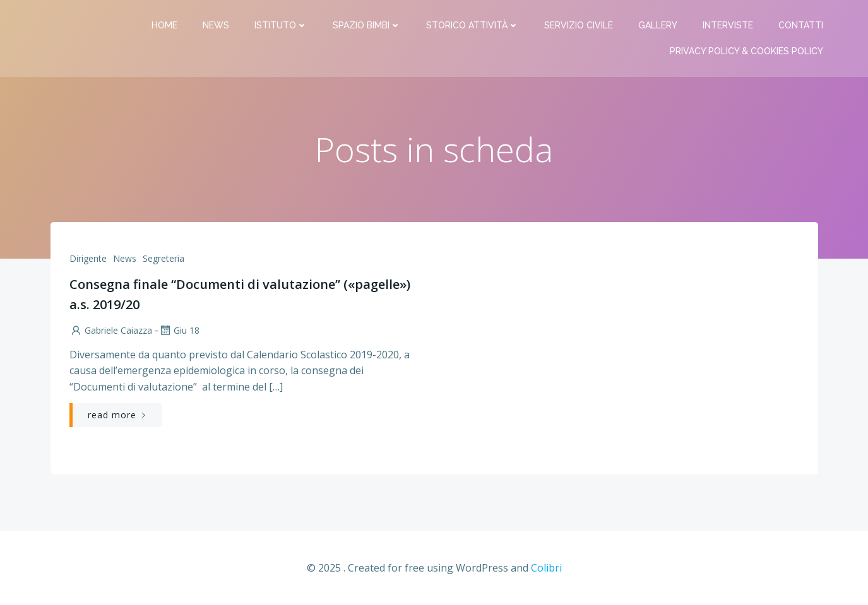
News (216, 25)
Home (164, 25)
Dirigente (88, 258)
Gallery (658, 25)
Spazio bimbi (367, 25)
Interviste (728, 25)
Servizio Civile (579, 25)
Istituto (281, 25)
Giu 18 (179, 330)
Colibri (546, 568)
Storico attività (473, 25)
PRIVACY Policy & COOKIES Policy (746, 51)
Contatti (801, 25)
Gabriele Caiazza (111, 330)
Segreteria (163, 258)
